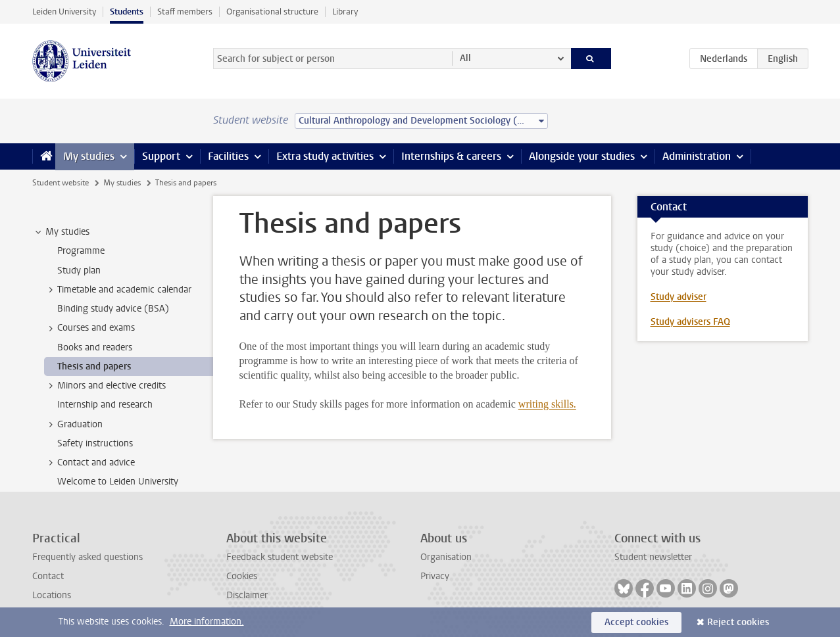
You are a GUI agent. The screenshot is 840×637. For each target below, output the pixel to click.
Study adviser (679, 297)
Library (345, 12)
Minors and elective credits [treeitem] (105, 386)
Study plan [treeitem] (79, 271)
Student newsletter (653, 557)
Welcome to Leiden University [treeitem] (118, 482)
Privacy (435, 576)
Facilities (228, 156)
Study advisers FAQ (690, 322)
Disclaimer (247, 595)
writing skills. (547, 404)
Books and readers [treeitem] (95, 347)
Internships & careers (451, 156)
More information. (207, 622)
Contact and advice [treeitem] (90, 463)
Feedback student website (280, 557)
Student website (61, 183)
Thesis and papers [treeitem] (94, 366)
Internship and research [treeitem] (105, 405)
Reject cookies (738, 622)
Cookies (242, 576)
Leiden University (64, 12)
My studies (89, 156)
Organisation (446, 557)
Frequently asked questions (87, 557)
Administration (697, 156)
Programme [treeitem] (81, 251)
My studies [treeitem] (61, 232)
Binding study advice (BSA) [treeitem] (113, 309)
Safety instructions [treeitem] (95, 443)
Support (161, 156)
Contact (48, 576)
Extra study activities (325, 156)
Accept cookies (636, 622)
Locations (52, 595)
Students (127, 12)
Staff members (185, 12)
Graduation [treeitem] (74, 425)
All (465, 58)
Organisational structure (272, 12)
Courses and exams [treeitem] (90, 328)
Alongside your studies (582, 156)
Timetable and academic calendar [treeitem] (118, 290)
